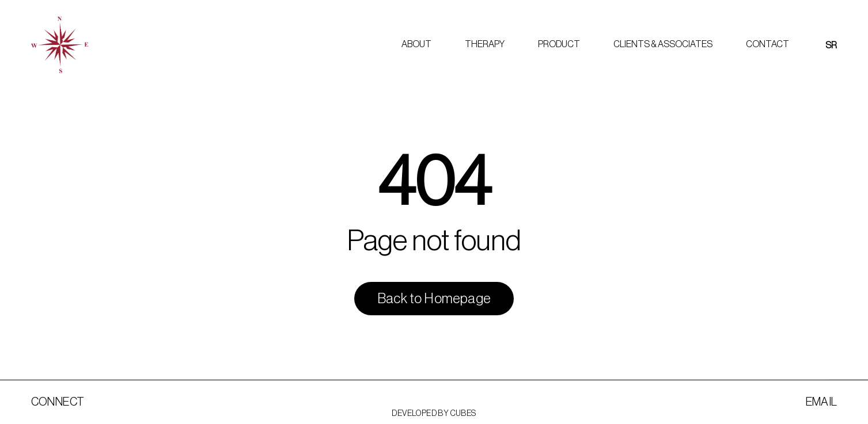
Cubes (463, 414)
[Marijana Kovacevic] (59, 45)
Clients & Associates (663, 44)
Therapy (485, 44)
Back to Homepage (434, 299)
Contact (767, 44)
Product (559, 44)
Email (822, 402)
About (416, 44)
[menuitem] (831, 45)
